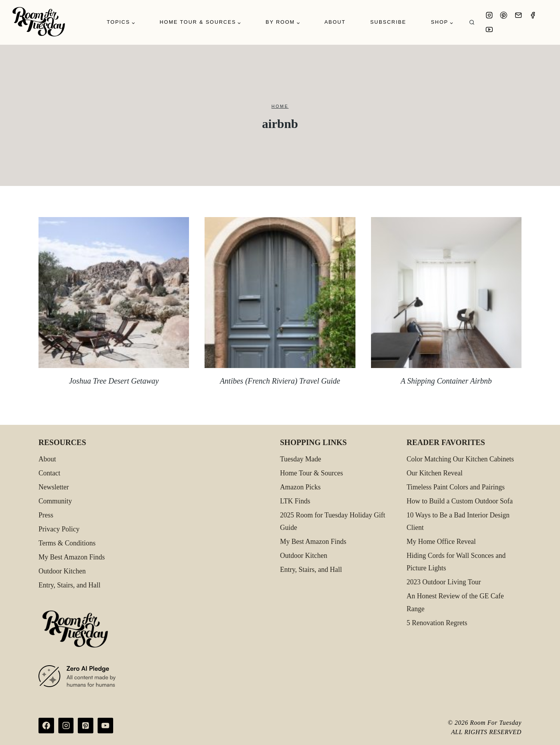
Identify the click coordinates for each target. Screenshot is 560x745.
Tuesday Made (301, 459)
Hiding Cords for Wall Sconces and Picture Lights (456, 562)
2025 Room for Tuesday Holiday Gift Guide (333, 521)
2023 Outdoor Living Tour (444, 582)
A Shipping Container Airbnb (446, 381)
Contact (49, 473)
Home (280, 106)
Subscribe (388, 22)
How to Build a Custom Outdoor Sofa (460, 501)
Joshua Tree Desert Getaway (114, 381)
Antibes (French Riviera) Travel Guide (280, 381)
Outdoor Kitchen (62, 571)
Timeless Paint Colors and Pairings (456, 487)
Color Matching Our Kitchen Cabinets (460, 459)
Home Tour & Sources (311, 473)
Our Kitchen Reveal (435, 473)
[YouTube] (489, 30)
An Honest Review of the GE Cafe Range (455, 602)
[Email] (518, 15)
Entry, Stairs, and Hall (69, 585)
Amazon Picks (300, 487)
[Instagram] (489, 15)
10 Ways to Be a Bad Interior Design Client (458, 521)
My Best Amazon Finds (72, 557)
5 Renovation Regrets (437, 623)
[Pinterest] (504, 15)
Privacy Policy (59, 529)
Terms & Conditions (67, 543)
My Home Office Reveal (441, 542)
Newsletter (54, 487)
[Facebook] (533, 15)
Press (46, 515)
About (335, 22)
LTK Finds (295, 501)
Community (55, 501)
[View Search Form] (472, 22)
